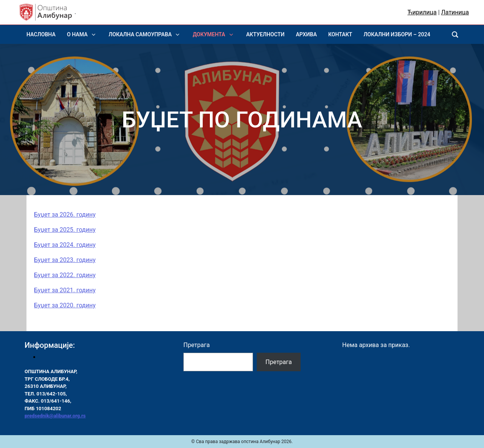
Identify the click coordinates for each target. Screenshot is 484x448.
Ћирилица (422, 12)
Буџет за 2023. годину (65, 260)
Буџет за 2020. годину (65, 305)
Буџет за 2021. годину (65, 290)
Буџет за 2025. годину (65, 230)
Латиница (455, 12)
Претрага (197, 345)
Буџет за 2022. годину (65, 275)
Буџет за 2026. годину (65, 215)
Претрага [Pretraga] (279, 362)
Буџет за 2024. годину (65, 245)
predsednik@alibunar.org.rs (55, 416)
